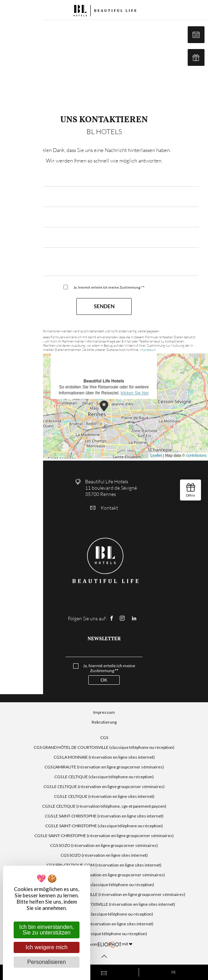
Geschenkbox (196, 57)
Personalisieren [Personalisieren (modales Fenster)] (47, 962)
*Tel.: (15, 239)
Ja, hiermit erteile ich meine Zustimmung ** (109, 287)
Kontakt (104, 508)
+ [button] (10, 363)
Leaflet (156, 455)
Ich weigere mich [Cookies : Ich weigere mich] (47, 947)
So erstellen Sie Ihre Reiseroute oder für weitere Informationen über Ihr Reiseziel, (104, 355)
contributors (196, 455)
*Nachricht (22, 259)
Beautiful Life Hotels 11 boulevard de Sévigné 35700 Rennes (111, 488)
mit (104, 944)
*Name (17, 198)
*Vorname (21, 218)
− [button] (10, 373)
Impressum (148, 350)
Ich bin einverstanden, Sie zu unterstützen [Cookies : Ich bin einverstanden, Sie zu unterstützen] (47, 930)
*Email (17, 178)
